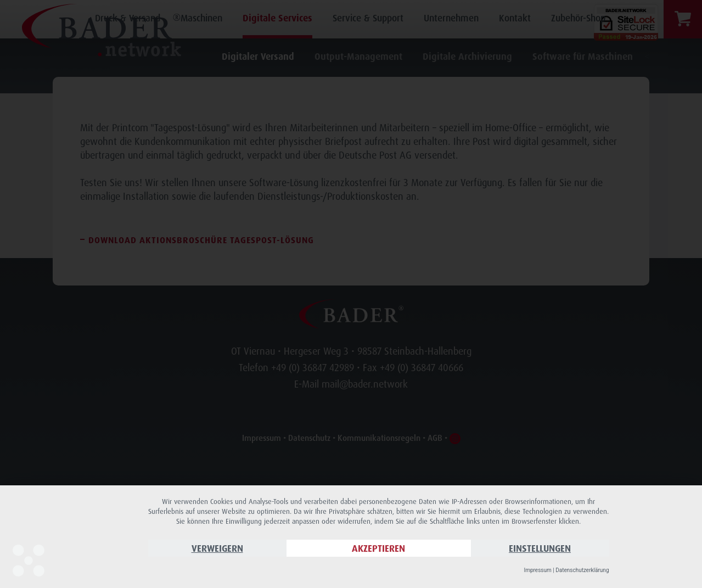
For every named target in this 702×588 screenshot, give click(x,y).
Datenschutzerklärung (582, 570)
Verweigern (217, 548)
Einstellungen (540, 548)
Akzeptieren (378, 548)
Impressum (537, 570)
